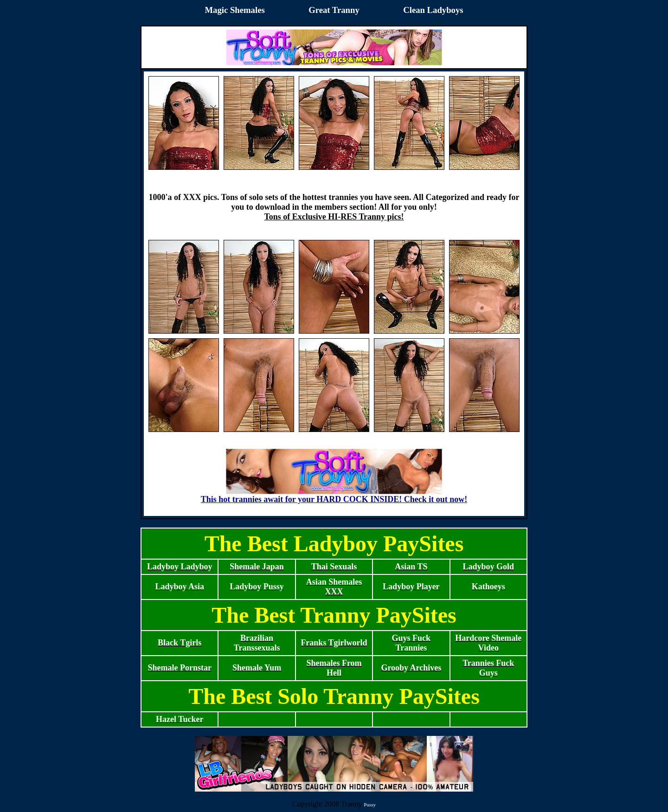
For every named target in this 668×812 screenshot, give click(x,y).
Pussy (370, 805)
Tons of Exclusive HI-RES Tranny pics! (334, 217)
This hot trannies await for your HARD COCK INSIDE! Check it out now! (334, 496)
